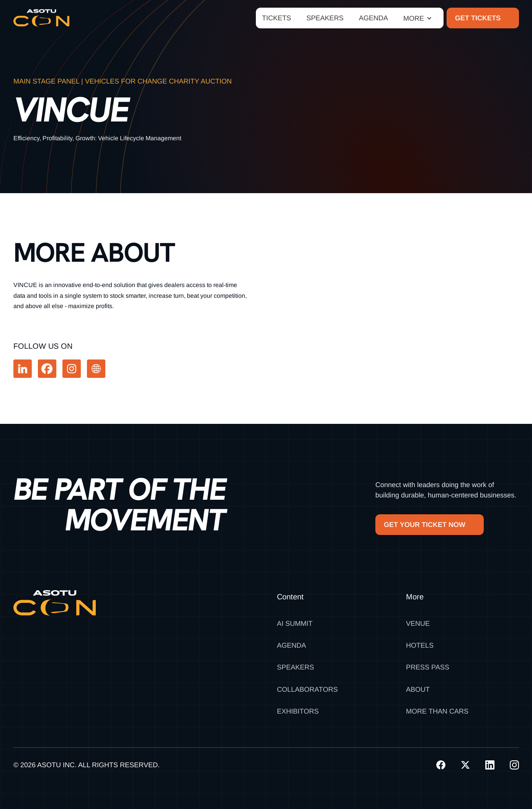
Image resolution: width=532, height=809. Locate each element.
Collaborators (307, 689)
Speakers (295, 667)
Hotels (420, 645)
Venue (418, 624)
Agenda (291, 645)
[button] (418, 18)
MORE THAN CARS (437, 711)
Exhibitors (298, 711)
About (418, 689)
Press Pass (428, 667)
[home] (41, 18)
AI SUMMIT (295, 624)
